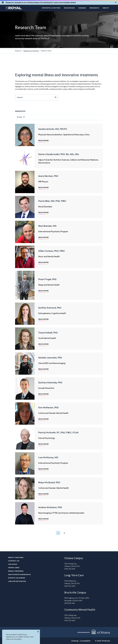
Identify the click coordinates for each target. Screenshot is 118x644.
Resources (69, 8)
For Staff (13, 564)
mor (60, 1)
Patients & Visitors (51, 8)
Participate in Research (19, 575)
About (106, 8)
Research (94, 8)
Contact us (14, 561)
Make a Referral (16, 571)
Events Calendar (17, 578)
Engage (82, 8)
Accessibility (85, 641)
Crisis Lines (14, 568)
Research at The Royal (31, 51)
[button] (58, 533)
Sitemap (75, 641)
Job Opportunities (17, 581)
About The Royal (16, 558)
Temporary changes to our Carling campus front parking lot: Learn (32, 1)
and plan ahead (69, 1)
